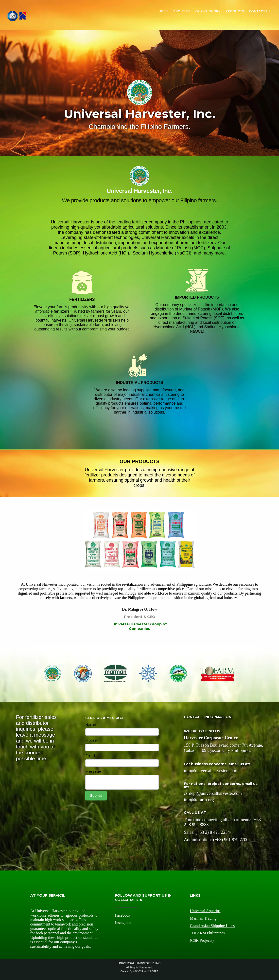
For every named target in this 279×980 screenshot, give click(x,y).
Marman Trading (203, 918)
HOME (163, 11)
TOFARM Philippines (207, 933)
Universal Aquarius (205, 911)
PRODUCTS (235, 11)
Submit (96, 796)
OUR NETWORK (208, 11)
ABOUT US (182, 11)
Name (91, 725)
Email (90, 756)
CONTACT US (260, 11)
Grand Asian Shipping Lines (212, 926)
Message (93, 771)
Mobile (91, 740)
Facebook (122, 915)
